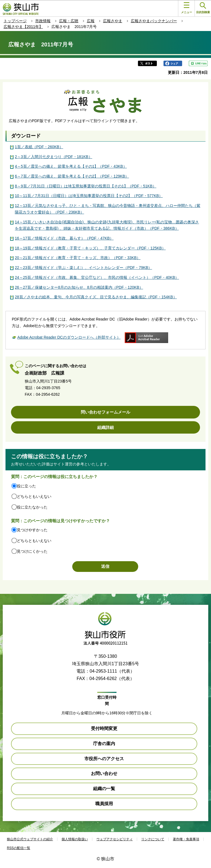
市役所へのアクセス (104, 759)
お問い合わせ (104, 773)
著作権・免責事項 (186, 839)
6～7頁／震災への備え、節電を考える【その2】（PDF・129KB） (72, 176)
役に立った (26, 486)
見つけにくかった (32, 551)
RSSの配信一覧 (19, 848)
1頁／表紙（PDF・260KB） (39, 147)
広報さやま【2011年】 (23, 27)
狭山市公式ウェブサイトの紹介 (30, 839)
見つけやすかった (32, 530)
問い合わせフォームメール (105, 412)
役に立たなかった (32, 507)
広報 (91, 21)
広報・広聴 (69, 21)
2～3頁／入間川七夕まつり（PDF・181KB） (54, 157)
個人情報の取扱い (75, 839)
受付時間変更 (104, 728)
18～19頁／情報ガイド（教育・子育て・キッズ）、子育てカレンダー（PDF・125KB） (90, 248)
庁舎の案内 (104, 744)
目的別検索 (203, 8)
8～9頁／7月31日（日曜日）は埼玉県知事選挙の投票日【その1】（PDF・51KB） (86, 186)
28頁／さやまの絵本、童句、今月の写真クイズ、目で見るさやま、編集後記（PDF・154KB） (96, 297)
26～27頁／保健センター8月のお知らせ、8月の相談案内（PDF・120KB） (79, 287)
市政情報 (43, 21)
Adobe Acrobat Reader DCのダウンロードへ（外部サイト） (69, 337)
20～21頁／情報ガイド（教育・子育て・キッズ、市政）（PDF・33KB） (78, 258)
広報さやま (113, 21)
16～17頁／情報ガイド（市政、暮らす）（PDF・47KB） (64, 238)
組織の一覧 (104, 789)
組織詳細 (105, 427)
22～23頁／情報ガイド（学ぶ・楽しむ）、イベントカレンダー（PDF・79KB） (83, 268)
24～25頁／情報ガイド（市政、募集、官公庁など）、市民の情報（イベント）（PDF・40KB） (97, 277)
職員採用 (104, 804)
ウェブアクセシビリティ (115, 839)
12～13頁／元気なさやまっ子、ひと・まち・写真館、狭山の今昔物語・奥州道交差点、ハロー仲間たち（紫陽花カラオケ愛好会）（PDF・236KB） (108, 209)
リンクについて (153, 839)
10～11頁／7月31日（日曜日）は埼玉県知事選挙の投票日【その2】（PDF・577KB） (89, 196)
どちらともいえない (34, 496)
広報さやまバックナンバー (154, 21)
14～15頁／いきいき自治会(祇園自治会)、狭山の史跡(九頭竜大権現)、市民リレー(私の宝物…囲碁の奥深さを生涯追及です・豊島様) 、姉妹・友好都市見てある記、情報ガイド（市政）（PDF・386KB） (107, 225)
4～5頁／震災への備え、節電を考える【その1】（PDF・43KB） (71, 166)
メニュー (187, 8)
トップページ (15, 21)
